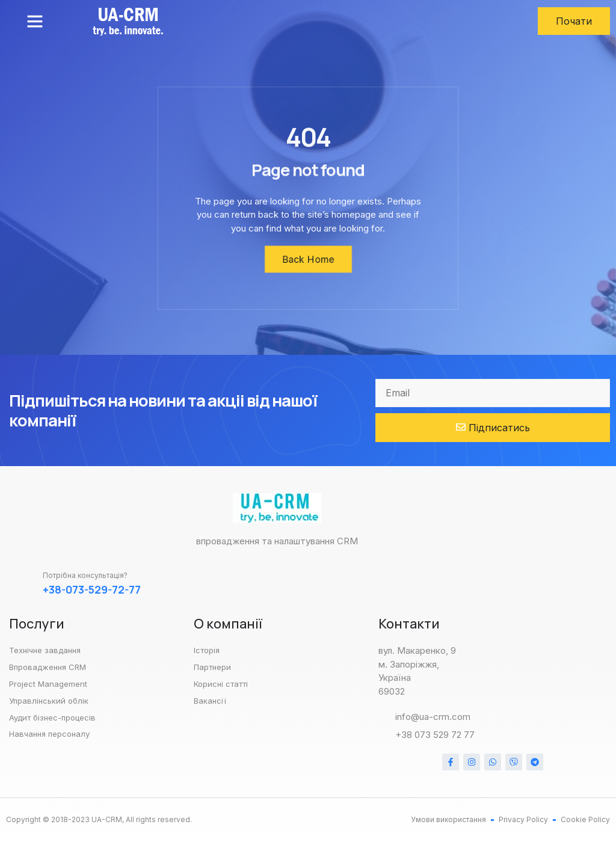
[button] (35, 21)
